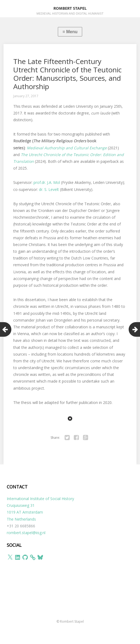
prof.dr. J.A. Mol (47, 182)
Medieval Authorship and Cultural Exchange (67, 148)
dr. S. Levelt (49, 189)
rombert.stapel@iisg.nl (26, 533)
